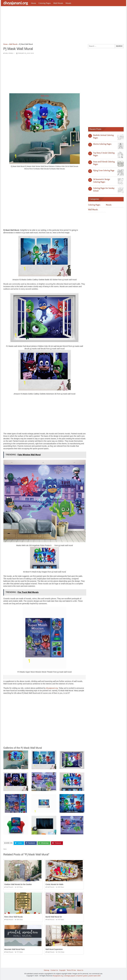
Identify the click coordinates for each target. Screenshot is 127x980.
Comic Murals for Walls (54, 884)
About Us (80, 970)
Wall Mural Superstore (54, 949)
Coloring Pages (45, 3)
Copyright (62, 970)
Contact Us (54, 970)
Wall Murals (58, 3)
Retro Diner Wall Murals (14, 917)
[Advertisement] (63, 25)
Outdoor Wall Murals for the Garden (18, 884)
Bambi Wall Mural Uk (54, 917)
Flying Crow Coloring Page (104, 171)
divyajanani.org (16, 3)
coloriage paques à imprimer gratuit (76, 976)
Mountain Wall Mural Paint (14, 949)
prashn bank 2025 (95, 976)
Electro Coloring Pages (102, 144)
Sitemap (47, 970)
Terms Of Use (71, 970)
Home (33, 3)
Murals (68, 3)
